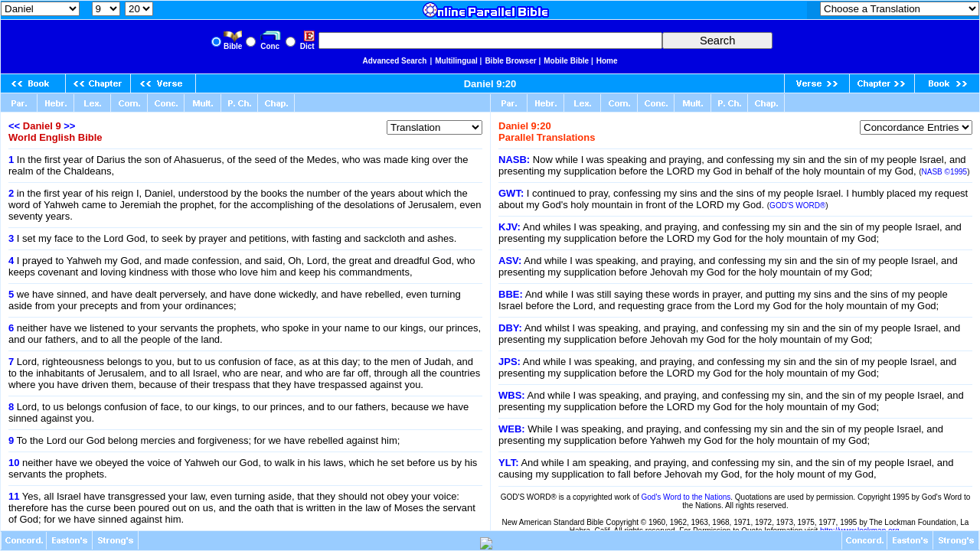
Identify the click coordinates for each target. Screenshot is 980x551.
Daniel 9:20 (490, 84)
